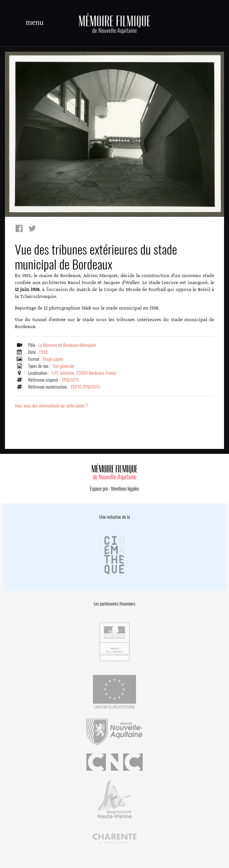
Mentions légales (125, 489)
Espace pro (99, 489)
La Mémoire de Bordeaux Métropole (67, 345)
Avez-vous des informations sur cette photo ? (51, 406)
